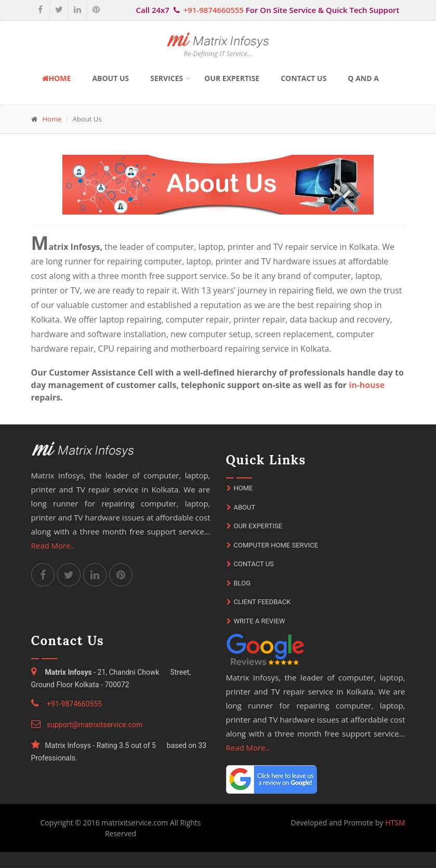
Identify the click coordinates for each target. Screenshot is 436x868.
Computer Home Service (273, 545)
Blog (239, 583)
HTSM (394, 823)
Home (57, 78)
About (241, 507)
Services (167, 78)
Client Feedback (259, 602)
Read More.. (53, 545)
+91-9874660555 (214, 10)
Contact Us (303, 78)
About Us (110, 78)
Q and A (363, 78)
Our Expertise (232, 78)
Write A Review (256, 621)
